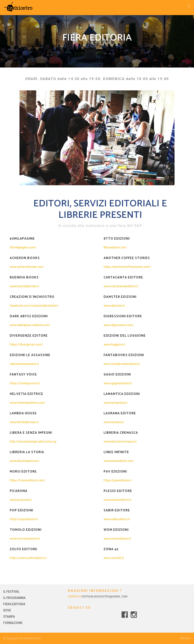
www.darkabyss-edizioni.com (30, 325)
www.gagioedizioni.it (118, 383)
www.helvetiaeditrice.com (27, 403)
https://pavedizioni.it (118, 480)
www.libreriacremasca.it (120, 441)
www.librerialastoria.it (24, 461)
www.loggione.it (114, 344)
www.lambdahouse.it (24, 422)
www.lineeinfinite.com (119, 461)
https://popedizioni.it (24, 519)
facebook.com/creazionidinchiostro (34, 306)
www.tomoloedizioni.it (25, 539)
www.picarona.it (21, 500)
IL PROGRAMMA (14, 598)
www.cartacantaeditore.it (121, 286)
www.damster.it (114, 306)
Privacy (185, 638)
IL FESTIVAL (11, 592)
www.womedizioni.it (117, 539)
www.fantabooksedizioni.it (122, 364)
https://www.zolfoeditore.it (28, 558)
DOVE (7, 610)
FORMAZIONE (13, 623)
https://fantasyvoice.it (25, 383)
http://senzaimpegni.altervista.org (33, 441)
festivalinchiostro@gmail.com (105, 596)
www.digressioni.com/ (119, 325)
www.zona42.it (114, 558)
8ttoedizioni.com (115, 247)
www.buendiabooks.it (24, 286)
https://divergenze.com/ (26, 344)
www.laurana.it (114, 422)
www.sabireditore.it (117, 519)
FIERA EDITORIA (14, 604)
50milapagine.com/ (23, 247)
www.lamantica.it (115, 403)
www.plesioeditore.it (117, 500)
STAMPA (9, 617)
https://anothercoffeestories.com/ (127, 267)
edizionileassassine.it (24, 364)
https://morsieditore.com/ (27, 480)
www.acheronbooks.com (27, 267)
